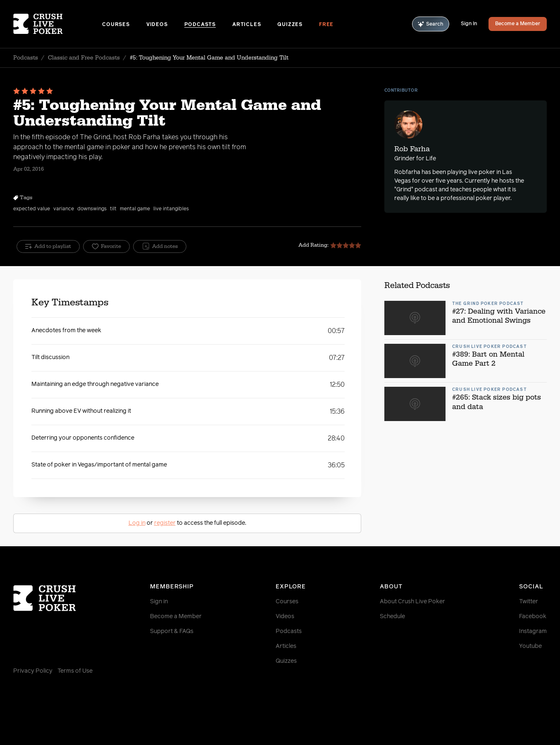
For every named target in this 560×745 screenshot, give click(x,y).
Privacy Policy (33, 671)
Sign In (469, 24)
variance (64, 209)
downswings (92, 209)
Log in (137, 523)
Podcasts (200, 25)
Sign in (159, 602)
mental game (135, 209)
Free (326, 25)
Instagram (533, 631)
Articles (247, 25)
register (165, 523)
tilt (113, 209)
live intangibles (171, 209)
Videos (157, 25)
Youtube (530, 646)
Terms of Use (75, 671)
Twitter (529, 602)
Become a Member (518, 24)
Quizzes (290, 25)
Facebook (533, 616)
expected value (32, 209)
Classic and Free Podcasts (84, 58)
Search (431, 24)
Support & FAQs (172, 631)
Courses (116, 25)
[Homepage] (58, 24)
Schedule (392, 616)
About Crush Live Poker (412, 602)
